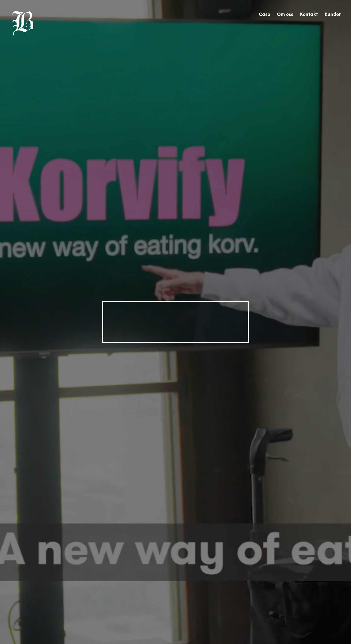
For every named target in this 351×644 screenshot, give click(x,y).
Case (264, 14)
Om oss (285, 14)
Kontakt (309, 14)
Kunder (333, 14)
